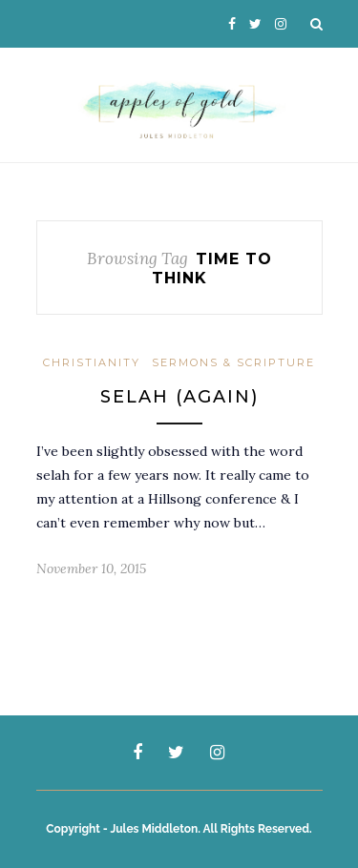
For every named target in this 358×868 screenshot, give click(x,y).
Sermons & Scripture (233, 362)
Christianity (92, 362)
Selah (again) (179, 397)
